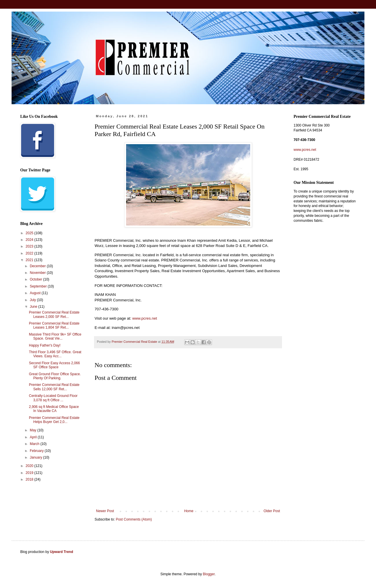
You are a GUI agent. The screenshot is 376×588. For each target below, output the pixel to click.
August (36, 293)
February (37, 451)
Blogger (209, 574)
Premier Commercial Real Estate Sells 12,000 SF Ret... (54, 387)
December (38, 266)
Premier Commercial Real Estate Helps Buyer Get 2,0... (54, 420)
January (36, 457)
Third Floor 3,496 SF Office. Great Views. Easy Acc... (55, 354)
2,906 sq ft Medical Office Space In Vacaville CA (54, 409)
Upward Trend (62, 552)
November (38, 273)
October (36, 279)
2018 (30, 479)
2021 (30, 260)
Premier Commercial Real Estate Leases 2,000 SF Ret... (54, 314)
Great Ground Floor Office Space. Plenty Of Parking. (55, 376)
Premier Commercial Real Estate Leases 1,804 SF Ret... (54, 325)
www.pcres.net (145, 318)
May (34, 430)
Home (189, 511)
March (35, 444)
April (34, 437)
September (39, 286)
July (33, 300)
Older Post (272, 511)
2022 (30, 253)
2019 (30, 473)
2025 (30, 233)
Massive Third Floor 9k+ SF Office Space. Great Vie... (55, 336)
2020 (30, 466)
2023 (30, 246)
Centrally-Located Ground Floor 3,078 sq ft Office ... (53, 398)
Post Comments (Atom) (134, 519)
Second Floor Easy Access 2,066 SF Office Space (54, 365)
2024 (30, 240)
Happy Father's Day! (45, 345)
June (34, 307)
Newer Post (105, 511)
